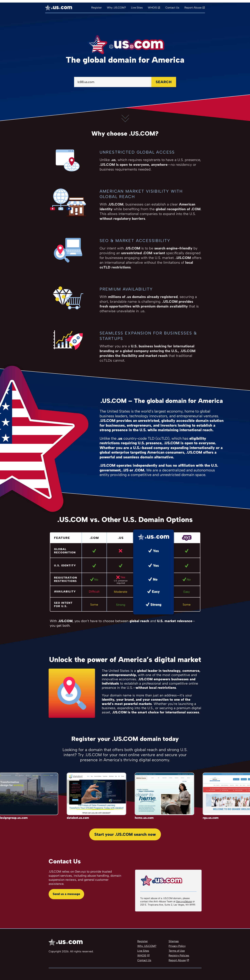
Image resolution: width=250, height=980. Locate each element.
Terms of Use (177, 951)
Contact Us (172, 8)
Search (164, 82)
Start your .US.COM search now (125, 834)
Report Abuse (193, 8)
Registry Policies (179, 955)
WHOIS (152, 8)
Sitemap (174, 941)
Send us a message (66, 894)
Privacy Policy (177, 946)
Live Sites (137, 8)
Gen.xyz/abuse (184, 902)
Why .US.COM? (116, 8)
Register (97, 8)
